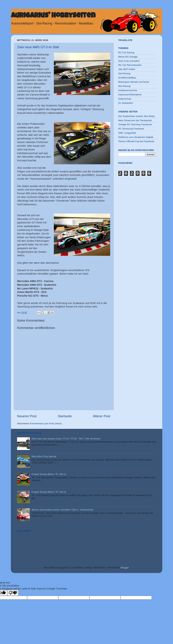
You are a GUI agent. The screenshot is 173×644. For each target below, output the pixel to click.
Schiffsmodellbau (127, 78)
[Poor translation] (13, 593)
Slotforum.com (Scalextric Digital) (136, 137)
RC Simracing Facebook (131, 129)
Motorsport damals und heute (134, 82)
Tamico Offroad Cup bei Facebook (136, 141)
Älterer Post (102, 416)
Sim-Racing (124, 86)
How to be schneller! (129, 61)
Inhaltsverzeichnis (128, 90)
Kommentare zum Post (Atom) (46, 423)
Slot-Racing (124, 73)
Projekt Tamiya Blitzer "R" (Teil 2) (49, 492)
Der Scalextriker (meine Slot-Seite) (137, 116)
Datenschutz (125, 99)
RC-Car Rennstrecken (130, 65)
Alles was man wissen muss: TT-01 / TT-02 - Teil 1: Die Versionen (66, 439)
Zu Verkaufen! (126, 103)
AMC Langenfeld (127, 133)
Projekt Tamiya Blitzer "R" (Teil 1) (49, 474)
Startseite (65, 416)
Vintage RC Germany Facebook (135, 124)
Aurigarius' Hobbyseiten (53, 16)
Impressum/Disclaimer (130, 95)
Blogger (125, 568)
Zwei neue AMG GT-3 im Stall (38, 47)
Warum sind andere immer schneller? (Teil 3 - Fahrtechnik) (62, 510)
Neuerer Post (27, 416)
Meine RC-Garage (128, 57)
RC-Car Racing (126, 53)
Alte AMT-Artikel (127, 69)
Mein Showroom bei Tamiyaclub (135, 120)
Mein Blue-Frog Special (44, 456)
